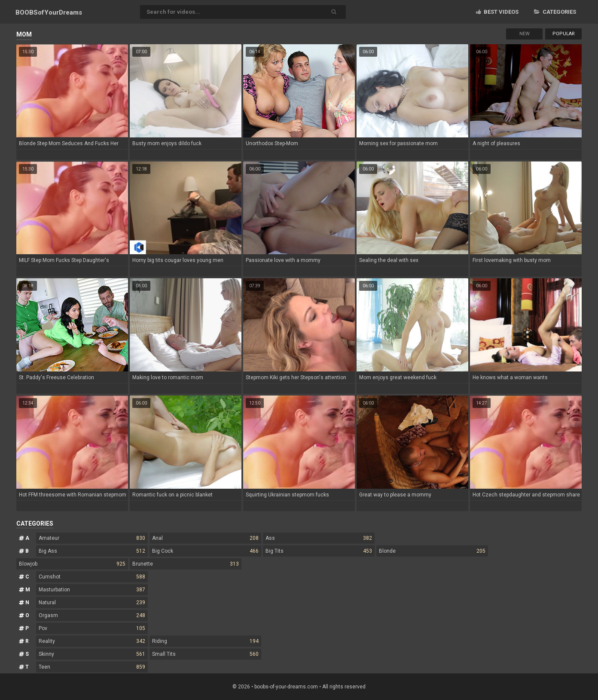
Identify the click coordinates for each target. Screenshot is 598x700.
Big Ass (92, 551)
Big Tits (319, 551)
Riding (205, 641)
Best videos (497, 12)
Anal (205, 538)
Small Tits (205, 654)
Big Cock (205, 551)
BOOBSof (49, 12)
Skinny (92, 654)
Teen (92, 667)
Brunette (186, 564)
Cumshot (92, 577)
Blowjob (72, 564)
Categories (555, 12)
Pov (92, 628)
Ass (319, 538)
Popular (564, 34)
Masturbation (92, 590)
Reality (92, 641)
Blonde (432, 551)
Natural (92, 603)
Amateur (92, 538)
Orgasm (92, 615)
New (525, 34)
